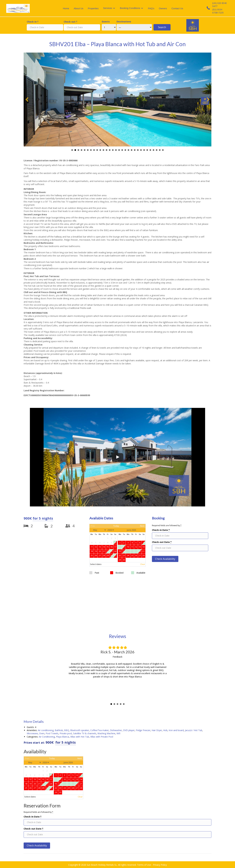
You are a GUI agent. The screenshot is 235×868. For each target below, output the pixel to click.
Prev (93, 526)
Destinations (124, 22)
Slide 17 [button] (122, 150)
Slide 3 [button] (78, 150)
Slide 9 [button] (97, 150)
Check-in (33, 22)
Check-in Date (161, 530)
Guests (106, 22)
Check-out (70, 22)
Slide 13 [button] (110, 150)
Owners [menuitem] (163, 8)
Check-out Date (162, 542)
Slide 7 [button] (91, 150)
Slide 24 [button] (144, 150)
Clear (143, 564)
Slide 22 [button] (138, 150)
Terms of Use (144, 865)
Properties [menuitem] (93, 8)
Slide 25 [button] (147, 150)
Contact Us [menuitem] (177, 8)
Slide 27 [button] (153, 150)
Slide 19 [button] (128, 150)
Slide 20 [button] (132, 150)
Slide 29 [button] (160, 150)
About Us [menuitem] (79, 8)
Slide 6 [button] (88, 150)
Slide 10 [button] (100, 150)
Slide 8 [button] (94, 150)
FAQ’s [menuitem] (151, 8)
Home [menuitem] (66, 8)
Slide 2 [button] (75, 150)
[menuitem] (109, 8)
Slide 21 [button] (135, 150)
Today (116, 526)
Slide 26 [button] (150, 150)
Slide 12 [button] (107, 150)
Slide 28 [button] (157, 150)
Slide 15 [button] (116, 150)
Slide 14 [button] (113, 150)
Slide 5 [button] (85, 150)
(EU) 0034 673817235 (218, 11)
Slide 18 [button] (125, 150)
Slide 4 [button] (82, 150)
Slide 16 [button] (119, 150)
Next (142, 526)
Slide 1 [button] (72, 150)
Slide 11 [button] (103, 150)
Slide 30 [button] (163, 150)
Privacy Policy (160, 865)
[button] (27, 100)
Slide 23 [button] (141, 150)
